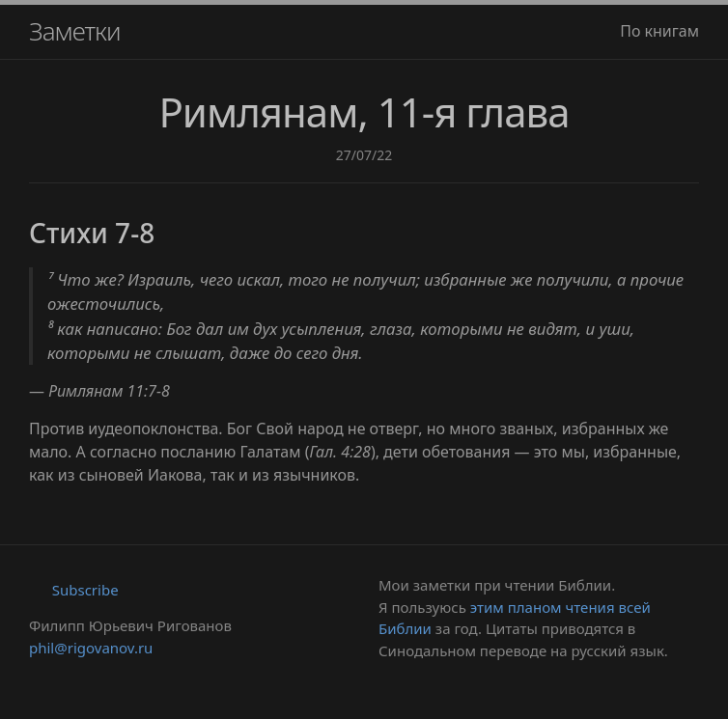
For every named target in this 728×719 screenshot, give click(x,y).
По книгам (659, 31)
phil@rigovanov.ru (91, 648)
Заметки (75, 31)
